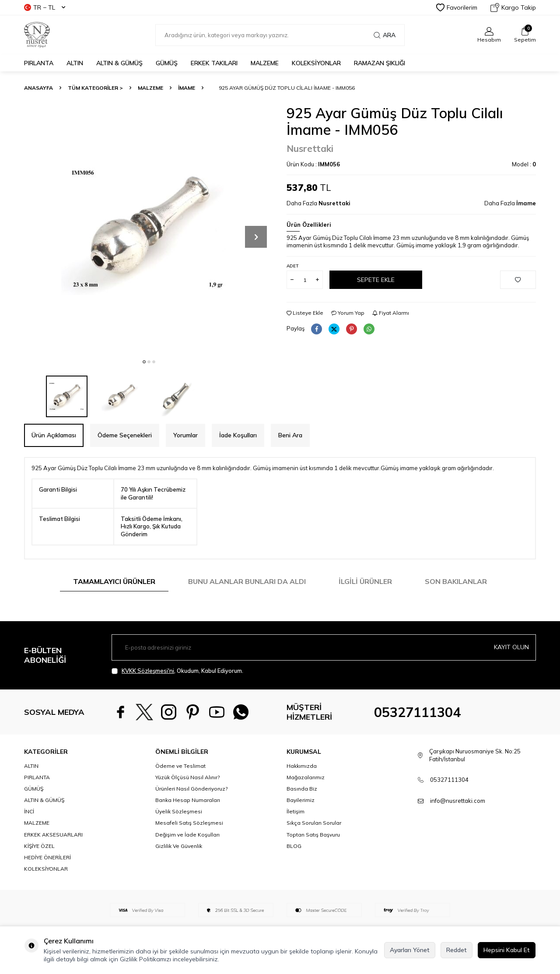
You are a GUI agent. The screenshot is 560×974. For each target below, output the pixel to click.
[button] (144, 362)
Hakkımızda (302, 766)
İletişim (296, 811)
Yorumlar (185, 435)
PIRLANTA (39, 63)
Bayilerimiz (301, 800)
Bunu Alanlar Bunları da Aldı (247, 581)
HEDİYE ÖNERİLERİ (47, 857)
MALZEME (265, 63)
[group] (149, 229)
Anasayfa (38, 88)
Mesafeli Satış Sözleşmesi (189, 823)
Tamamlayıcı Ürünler (114, 581)
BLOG (294, 846)
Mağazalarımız (306, 777)
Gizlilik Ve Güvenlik (179, 846)
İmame (187, 88)
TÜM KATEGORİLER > (95, 88)
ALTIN (75, 63)
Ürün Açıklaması (54, 435)
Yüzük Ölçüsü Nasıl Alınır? (187, 777)
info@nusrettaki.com (458, 801)
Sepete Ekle (376, 280)
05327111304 (417, 712)
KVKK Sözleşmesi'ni (148, 671)
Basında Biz (302, 789)
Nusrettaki (310, 148)
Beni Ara (290, 435)
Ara (385, 35)
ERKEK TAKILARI (214, 63)
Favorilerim (457, 7)
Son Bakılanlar (456, 581)
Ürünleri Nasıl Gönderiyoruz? (191, 789)
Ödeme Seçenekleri (125, 435)
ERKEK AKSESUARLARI (53, 835)
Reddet (457, 950)
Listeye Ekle (305, 313)
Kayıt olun (511, 647)
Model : (524, 164)
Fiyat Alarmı (391, 313)
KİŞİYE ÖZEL (39, 846)
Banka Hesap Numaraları (188, 800)
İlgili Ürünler (365, 581)
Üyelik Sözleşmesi (179, 811)
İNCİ (29, 811)
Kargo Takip (513, 7)
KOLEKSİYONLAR (316, 63)
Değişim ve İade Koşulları (187, 835)
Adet (292, 266)
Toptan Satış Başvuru (313, 835)
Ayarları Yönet (410, 950)
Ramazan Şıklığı (380, 63)
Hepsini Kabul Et (507, 950)
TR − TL (45, 7)
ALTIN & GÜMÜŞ (119, 63)
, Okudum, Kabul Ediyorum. (177, 671)
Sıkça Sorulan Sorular (314, 823)
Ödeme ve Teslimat (180, 766)
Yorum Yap (348, 313)
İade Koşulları (238, 435)
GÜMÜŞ (167, 63)
